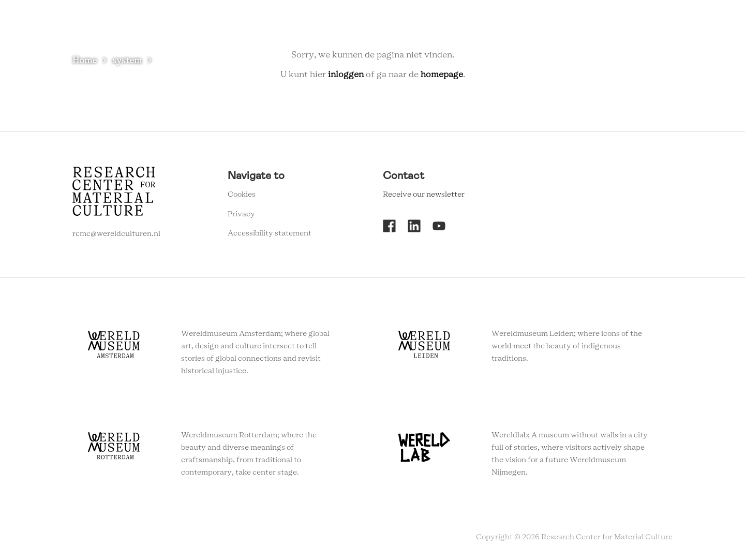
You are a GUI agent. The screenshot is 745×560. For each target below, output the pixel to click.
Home (85, 61)
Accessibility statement (270, 233)
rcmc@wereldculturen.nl (116, 234)
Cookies (242, 195)
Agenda (460, 26)
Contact (542, 26)
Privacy (241, 214)
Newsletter (593, 26)
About (500, 26)
